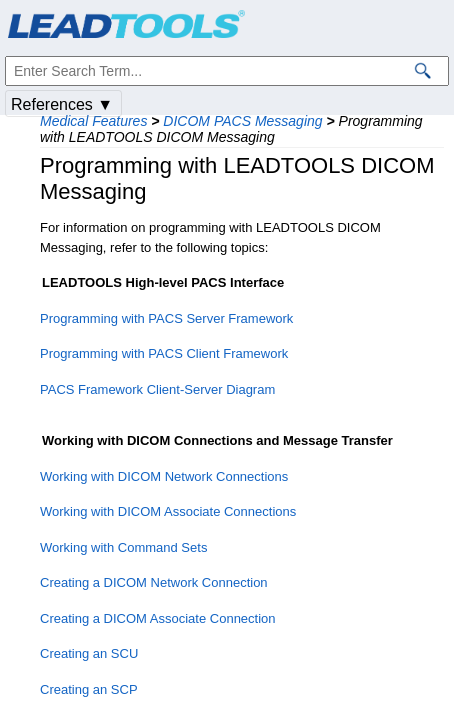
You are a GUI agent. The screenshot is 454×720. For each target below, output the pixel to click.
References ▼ (62, 104)
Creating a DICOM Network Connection (154, 582)
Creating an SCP (89, 689)
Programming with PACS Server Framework (166, 318)
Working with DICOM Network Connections (164, 476)
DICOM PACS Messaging (242, 121)
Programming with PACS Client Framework (164, 353)
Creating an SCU (89, 653)
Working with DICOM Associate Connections (168, 511)
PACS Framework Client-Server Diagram (157, 389)
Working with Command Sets (123, 547)
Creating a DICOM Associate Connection (158, 618)
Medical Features (93, 121)
